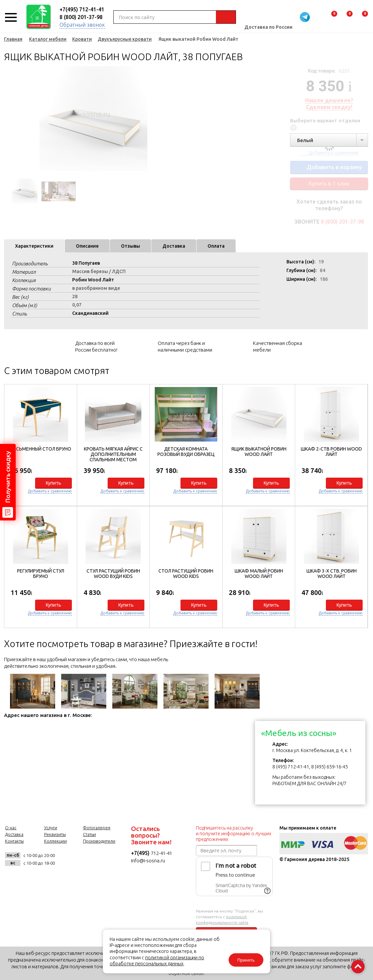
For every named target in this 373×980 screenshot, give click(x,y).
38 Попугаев (86, 263)
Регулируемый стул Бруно (41, 574)
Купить (53, 483)
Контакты (14, 841)
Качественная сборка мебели (278, 346)
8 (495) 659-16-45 (330, 767)
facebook (83, 859)
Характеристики (34, 246)
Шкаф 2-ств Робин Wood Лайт (331, 452)
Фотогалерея (97, 828)
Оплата (216, 246)
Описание (87, 246)
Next (164, 120)
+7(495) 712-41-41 (82, 9)
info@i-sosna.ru (148, 861)
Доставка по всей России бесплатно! (96, 346)
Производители (99, 841)
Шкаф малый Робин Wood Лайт (259, 574)
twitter (99, 859)
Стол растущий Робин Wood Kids (186, 574)
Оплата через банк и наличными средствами (185, 346)
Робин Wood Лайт (93, 280)
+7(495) (141, 853)
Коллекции (55, 841)
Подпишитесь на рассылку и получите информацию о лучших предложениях (234, 834)
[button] (359, 505)
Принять (246, 960)
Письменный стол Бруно (41, 449)
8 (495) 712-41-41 (291, 767)
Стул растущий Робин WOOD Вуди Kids (113, 574)
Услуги (51, 828)
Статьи (89, 834)
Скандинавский (90, 313)
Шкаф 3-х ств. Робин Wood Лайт (332, 574)
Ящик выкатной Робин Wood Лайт (259, 452)
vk (67, 859)
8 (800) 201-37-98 (81, 17)
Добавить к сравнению (50, 491)
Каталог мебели (48, 39)
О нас (11, 828)
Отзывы (131, 246)
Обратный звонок (82, 25)
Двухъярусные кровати (125, 39)
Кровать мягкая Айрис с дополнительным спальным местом (113, 454)
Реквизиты (55, 834)
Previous (9, 120)
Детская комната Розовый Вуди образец (186, 452)
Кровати (82, 39)
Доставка (174, 246)
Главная (13, 39)
